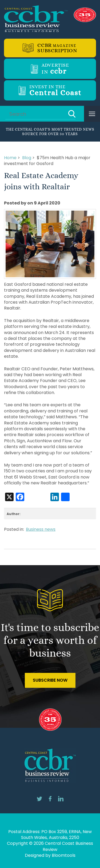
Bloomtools (64, 855)
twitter (39, 799)
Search (72, 114)
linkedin (61, 799)
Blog (27, 158)
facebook (50, 799)
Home (10, 158)
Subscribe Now (50, 680)
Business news (41, 529)
